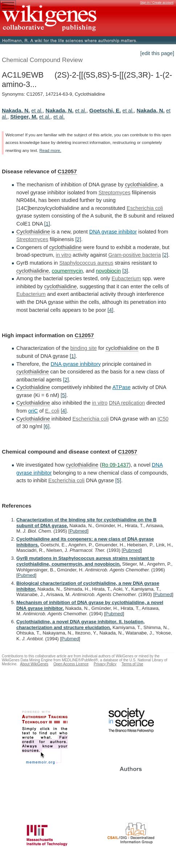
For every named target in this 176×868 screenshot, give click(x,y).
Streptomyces (114, 193)
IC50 (163, 419)
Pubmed (78, 531)
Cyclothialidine (33, 232)
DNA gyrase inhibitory (75, 364)
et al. (37, 111)
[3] (125, 271)
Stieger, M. (24, 117)
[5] (64, 395)
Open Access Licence (71, 664)
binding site (84, 348)
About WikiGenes (34, 664)
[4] (110, 310)
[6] (46, 426)
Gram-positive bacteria (135, 255)
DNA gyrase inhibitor (113, 232)
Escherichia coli (145, 208)
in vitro (64, 255)
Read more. (50, 150)
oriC (33, 411)
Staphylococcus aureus (86, 263)
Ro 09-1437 (115, 465)
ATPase (122, 387)
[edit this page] (157, 53)
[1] (47, 224)
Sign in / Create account (157, 3)
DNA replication (127, 403)
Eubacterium (126, 278)
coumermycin (67, 271)
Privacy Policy (105, 664)
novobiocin (108, 271)
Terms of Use (132, 664)
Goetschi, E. (105, 110)
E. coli (52, 411)
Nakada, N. (16, 110)
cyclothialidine (141, 185)
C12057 (67, 171)
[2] (78, 239)
